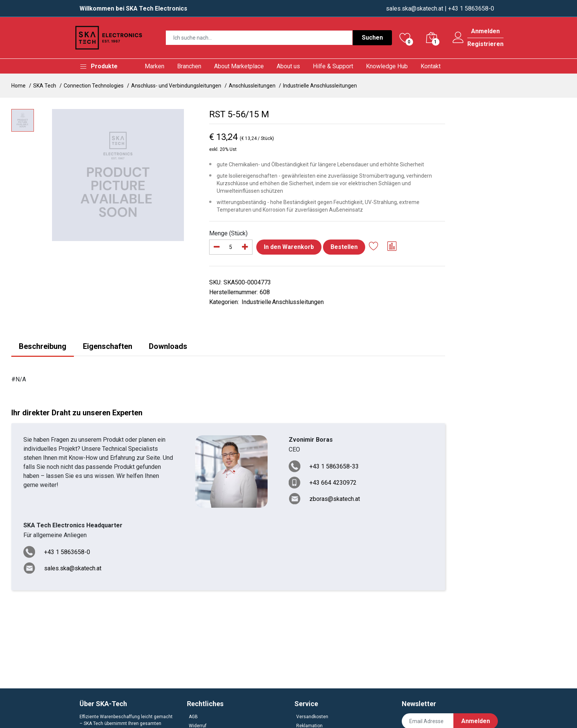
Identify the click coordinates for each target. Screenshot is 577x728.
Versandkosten (312, 717)
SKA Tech (45, 86)
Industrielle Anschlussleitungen (320, 86)
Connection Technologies (94, 86)
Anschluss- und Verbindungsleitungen (176, 86)
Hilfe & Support (333, 66)
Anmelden (485, 31)
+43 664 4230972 (333, 483)
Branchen (189, 66)
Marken (155, 66)
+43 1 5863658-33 (334, 466)
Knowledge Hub (387, 66)
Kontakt (431, 66)
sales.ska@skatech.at (415, 8)
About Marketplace (239, 66)
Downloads (168, 346)
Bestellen (344, 247)
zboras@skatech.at (335, 499)
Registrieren (485, 44)
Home (18, 86)
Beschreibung (43, 346)
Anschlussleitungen (252, 86)
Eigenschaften (108, 346)
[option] (118, 175)
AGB (193, 717)
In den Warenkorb (289, 247)
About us (288, 66)
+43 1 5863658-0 (67, 552)
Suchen (372, 38)
